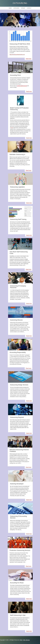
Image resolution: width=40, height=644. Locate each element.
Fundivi (12, 128)
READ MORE (12, 23)
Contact (29, 8)
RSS (21, 640)
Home (10, 8)
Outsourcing (20, 3)
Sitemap (23, 8)
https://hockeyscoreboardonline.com (17, 55)
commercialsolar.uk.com (22, 86)
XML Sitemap (26, 640)
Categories (16, 8)
